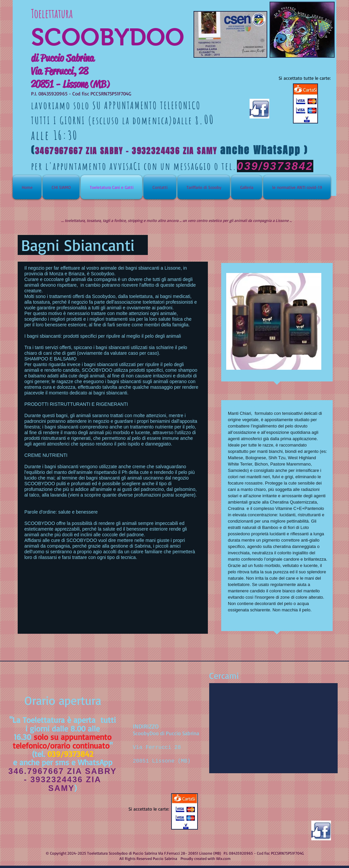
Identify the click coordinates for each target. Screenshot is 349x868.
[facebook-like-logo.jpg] (321, 830)
